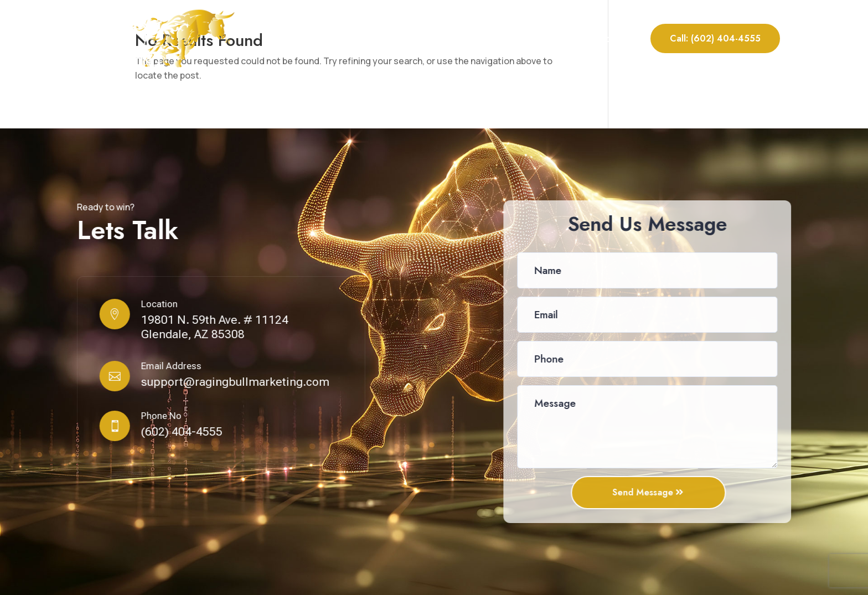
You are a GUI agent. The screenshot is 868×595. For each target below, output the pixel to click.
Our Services (483, 39)
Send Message (644, 492)
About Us (423, 39)
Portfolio (544, 39)
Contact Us (612, 39)
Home (378, 39)
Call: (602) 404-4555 (715, 38)
